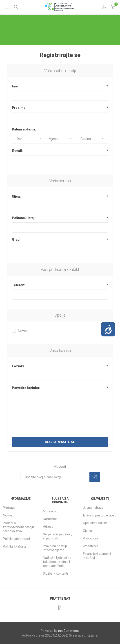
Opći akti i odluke (95, 523)
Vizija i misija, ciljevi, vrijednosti (57, 536)
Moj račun (50, 511)
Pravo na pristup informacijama (55, 548)
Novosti (24, 331)
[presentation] (60, 417)
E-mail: (17, 151)
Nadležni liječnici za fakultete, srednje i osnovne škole (57, 562)
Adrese (48, 527)
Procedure (91, 538)
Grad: (16, 240)
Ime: (15, 86)
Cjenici (88, 531)
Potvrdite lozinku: (26, 388)
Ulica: (16, 196)
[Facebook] (59, 607)
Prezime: (19, 108)
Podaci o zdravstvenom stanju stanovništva (18, 527)
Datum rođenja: (24, 129)
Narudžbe (50, 519)
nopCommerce (69, 631)
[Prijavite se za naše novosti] (55, 477)
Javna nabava (93, 508)
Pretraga (9, 508)
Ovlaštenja (91, 546)
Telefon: (19, 285)
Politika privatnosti (16, 539)
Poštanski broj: (24, 218)
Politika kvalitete (15, 546)
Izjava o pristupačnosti (100, 515)
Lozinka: (19, 366)
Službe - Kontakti (55, 573)
